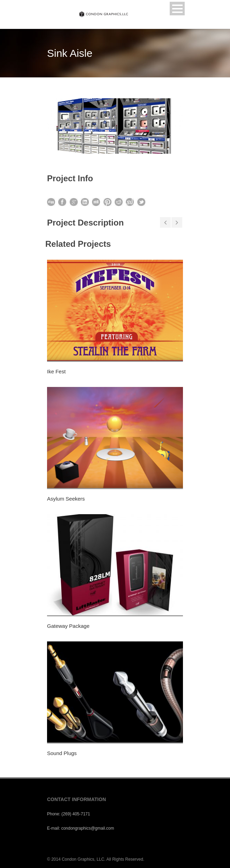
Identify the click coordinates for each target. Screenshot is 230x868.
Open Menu (177, 9)
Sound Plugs (62, 753)
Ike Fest (56, 371)
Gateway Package (68, 626)
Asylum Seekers (66, 499)
